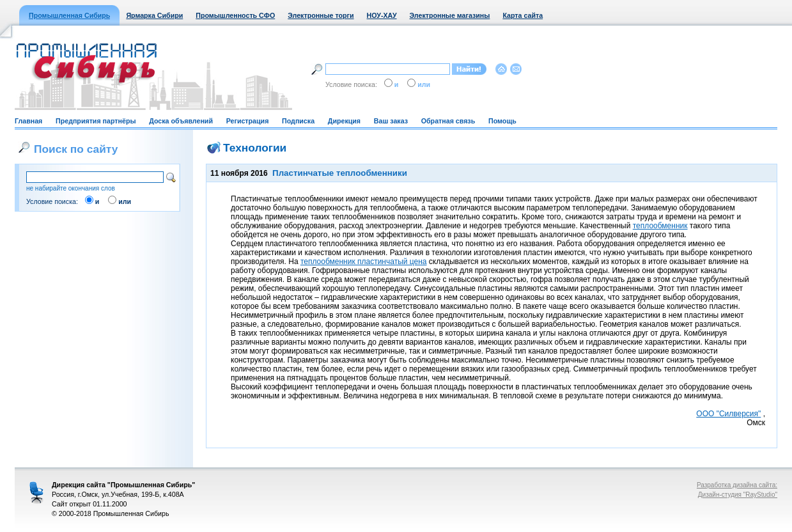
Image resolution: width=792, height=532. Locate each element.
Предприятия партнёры (96, 121)
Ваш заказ (391, 121)
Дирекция (344, 121)
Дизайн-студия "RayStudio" (738, 495)
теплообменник (660, 226)
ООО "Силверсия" (728, 414)
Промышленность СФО (235, 15)
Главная (28, 121)
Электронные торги (321, 15)
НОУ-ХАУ (382, 15)
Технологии (255, 148)
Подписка (298, 121)
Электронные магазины (450, 15)
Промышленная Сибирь (69, 15)
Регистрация (248, 121)
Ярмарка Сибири (154, 15)
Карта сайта (523, 15)
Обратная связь (448, 121)
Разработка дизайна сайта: (737, 485)
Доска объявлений (181, 121)
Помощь (502, 121)
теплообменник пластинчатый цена (364, 262)
